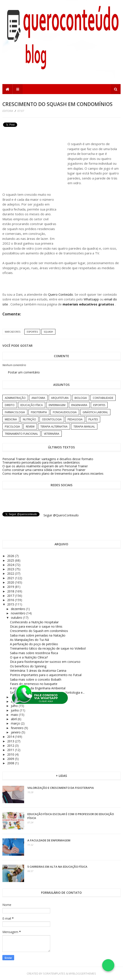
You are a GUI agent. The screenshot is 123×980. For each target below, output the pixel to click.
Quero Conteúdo (61, 294)
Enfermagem (57, 405)
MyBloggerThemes (82, 973)
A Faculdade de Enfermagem (49, 840)
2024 (11, 565)
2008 (11, 763)
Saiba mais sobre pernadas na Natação (38, 635)
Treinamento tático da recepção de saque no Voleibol (48, 648)
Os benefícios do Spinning (28, 666)
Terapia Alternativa (54, 427)
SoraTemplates (54, 973)
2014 (11, 737)
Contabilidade (103, 398)
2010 (11, 754)
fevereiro (18, 728)
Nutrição (29, 419)
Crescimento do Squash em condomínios (39, 631)
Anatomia (38, 398)
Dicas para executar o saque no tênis (36, 626)
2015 (11, 604)
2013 (11, 741)
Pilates (93, 419)
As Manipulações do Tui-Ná (29, 640)
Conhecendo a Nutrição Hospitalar (34, 622)
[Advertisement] (35, 159)
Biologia (81, 398)
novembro (19, 613)
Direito (10, 405)
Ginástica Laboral (95, 412)
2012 (11, 745)
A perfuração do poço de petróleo (34, 644)
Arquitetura (60, 398)
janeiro (16, 732)
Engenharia (79, 405)
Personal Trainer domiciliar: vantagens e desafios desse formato (48, 459)
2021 (11, 578)
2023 (11, 569)
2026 (11, 556)
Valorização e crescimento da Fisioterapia (61, 788)
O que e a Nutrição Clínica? (29, 657)
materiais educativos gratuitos (89, 304)
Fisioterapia (39, 412)
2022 (11, 573)
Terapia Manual (84, 427)
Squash (48, 332)
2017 (11, 596)
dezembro (18, 609)
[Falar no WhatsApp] (108, 965)
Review (30, 427)
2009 (11, 759)
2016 (11, 600)
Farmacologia (15, 412)
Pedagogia (75, 419)
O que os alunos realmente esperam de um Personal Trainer (45, 466)
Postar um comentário (24, 372)
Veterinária (52, 434)
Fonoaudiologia (65, 412)
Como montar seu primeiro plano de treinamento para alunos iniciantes (53, 473)
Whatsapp (91, 299)
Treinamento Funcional (21, 434)
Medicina (11, 419)
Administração (15, 398)
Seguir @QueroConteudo (61, 515)
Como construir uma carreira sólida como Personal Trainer (44, 470)
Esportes (32, 332)
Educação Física (32, 405)
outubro (17, 618)
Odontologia (52, 419)
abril (14, 719)
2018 (11, 591)
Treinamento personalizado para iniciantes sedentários (41, 462)
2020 (11, 582)
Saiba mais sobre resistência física (34, 653)
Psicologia (12, 427)
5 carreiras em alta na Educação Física (57, 867)
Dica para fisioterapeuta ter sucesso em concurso (45, 662)
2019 (11, 587)
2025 (11, 560)
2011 (11, 750)
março (16, 723)
